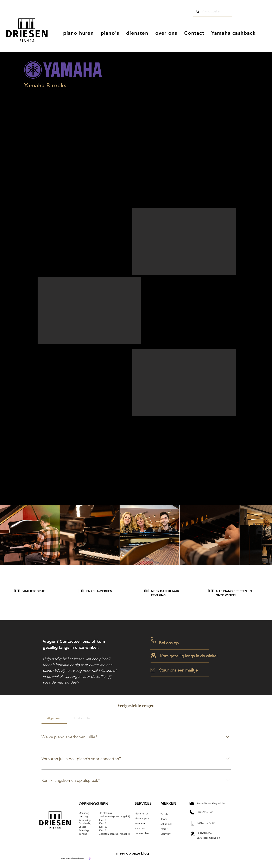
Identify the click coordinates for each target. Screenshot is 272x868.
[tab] (54, 718)
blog (145, 853)
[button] (184, 242)
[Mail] (192, 812)
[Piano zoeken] (212, 12)
